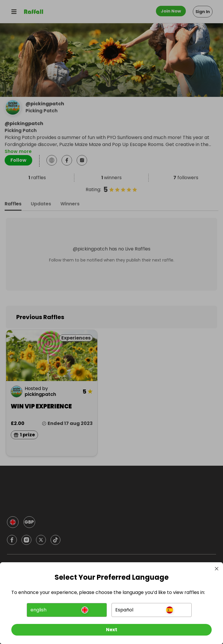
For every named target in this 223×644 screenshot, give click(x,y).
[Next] (111, 629)
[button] (67, 609)
